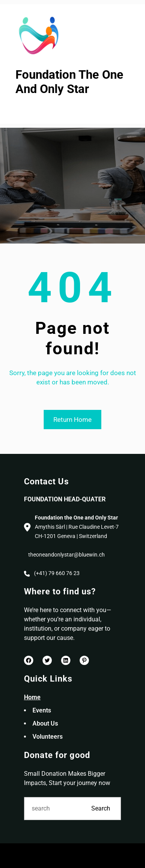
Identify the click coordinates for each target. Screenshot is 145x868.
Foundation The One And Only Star (69, 82)
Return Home (72, 420)
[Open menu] (20, 110)
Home (32, 697)
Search (101, 808)
